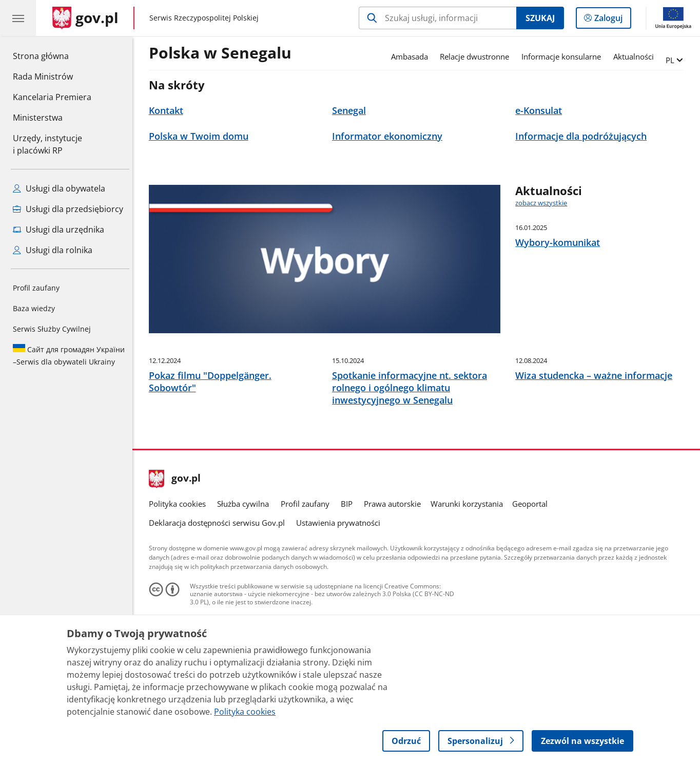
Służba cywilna (246, 575)
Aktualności (636, 56)
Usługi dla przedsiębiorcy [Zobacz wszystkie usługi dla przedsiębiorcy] (68, 209)
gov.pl (178, 550)
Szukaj (540, 18)
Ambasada (412, 56)
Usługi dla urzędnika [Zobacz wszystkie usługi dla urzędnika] (59, 230)
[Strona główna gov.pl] (85, 18)
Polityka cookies (180, 575)
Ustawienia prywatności (341, 594)
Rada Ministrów (43, 77)
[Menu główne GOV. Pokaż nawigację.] (18, 18)
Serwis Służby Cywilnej (52, 329)
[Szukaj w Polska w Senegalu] (437, 18)
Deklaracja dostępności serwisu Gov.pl (219, 594)
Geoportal (532, 575)
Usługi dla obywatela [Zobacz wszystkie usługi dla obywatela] (59, 188)
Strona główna (52, 55)
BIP (349, 575)
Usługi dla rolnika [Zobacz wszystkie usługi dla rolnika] (53, 250)
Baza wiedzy (34, 308)
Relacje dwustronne (477, 56)
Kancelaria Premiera (52, 97)
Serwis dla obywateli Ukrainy (69, 355)
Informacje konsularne (564, 56)
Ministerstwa (38, 118)
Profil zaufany (36, 288)
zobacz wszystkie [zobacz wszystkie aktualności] (544, 203)
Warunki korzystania (469, 575)
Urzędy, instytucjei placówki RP (47, 144)
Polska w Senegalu (223, 53)
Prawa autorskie (395, 575)
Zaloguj (611, 20)
